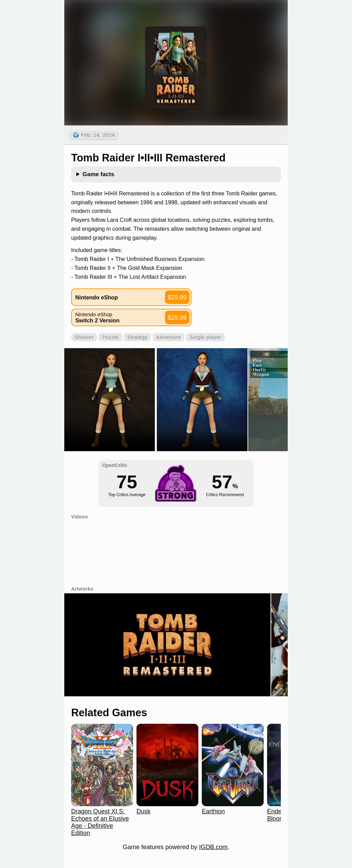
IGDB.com (213, 847)
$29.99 (177, 297)
